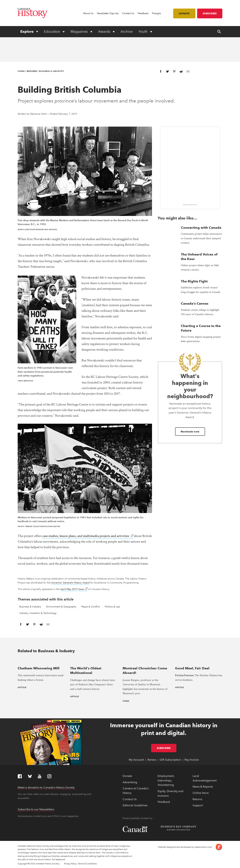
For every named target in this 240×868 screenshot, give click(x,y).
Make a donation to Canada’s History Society (46, 787)
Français (156, 13)
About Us (88, 13)
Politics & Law (112, 607)
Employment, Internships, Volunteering (166, 780)
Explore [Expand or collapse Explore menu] (27, 31)
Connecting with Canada (201, 228)
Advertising (130, 782)
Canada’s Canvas (195, 303)
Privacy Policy (70, 864)
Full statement (59, 859)
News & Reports (203, 787)
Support (198, 805)
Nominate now (190, 432)
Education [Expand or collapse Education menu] (52, 31)
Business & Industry (52, 71)
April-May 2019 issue (74, 589)
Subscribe (210, 13)
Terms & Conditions (87, 864)
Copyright (23, 864)
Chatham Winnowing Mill (39, 668)
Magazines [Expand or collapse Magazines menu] (80, 31)
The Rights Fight (194, 281)
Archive (127, 31)
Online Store (201, 793)
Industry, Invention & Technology (38, 613)
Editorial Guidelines (135, 805)
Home (21, 71)
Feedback (143, 13)
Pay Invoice (192, 760)
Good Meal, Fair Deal (192, 668)
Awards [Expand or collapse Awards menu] (105, 31)
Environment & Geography (61, 607)
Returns (197, 799)
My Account (136, 760)
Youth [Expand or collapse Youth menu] (144, 31)
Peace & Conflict (91, 607)
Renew (152, 760)
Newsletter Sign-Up (108, 13)
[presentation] (41, 661)
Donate (184, 13)
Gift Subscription (170, 760)
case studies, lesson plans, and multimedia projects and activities (88, 536)
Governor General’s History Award (70, 583)
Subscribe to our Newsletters (36, 809)
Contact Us (128, 13)
